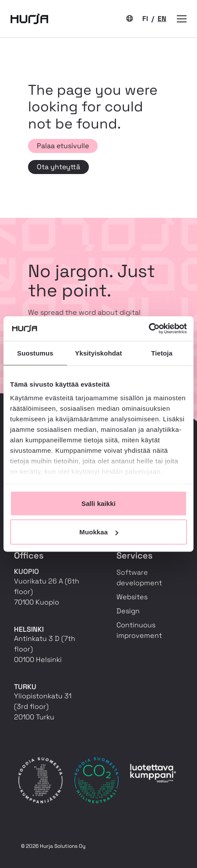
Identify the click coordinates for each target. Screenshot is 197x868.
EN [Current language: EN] (162, 19)
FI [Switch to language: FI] (146, 19)
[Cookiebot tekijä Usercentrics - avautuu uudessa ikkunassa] (149, 329)
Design (128, 611)
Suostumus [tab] (35, 353)
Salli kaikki (98, 503)
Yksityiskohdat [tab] (98, 353)
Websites (132, 597)
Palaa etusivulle (63, 146)
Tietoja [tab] (162, 353)
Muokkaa (99, 532)
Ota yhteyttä (58, 167)
